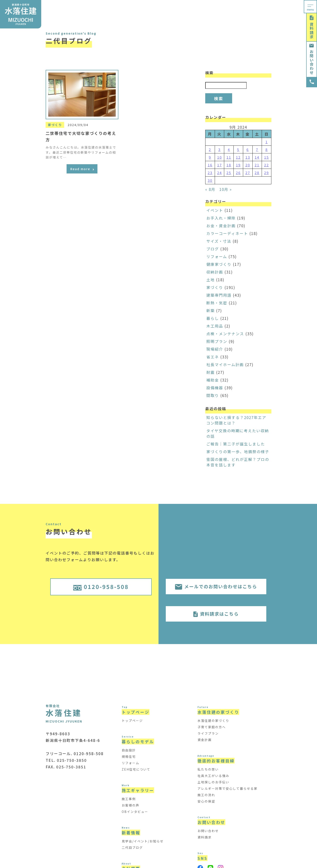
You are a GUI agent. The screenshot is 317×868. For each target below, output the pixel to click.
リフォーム (217, 256)
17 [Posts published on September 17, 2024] (220, 165)
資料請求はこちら (216, 614)
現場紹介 (215, 349)
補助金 (213, 380)
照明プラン (217, 341)
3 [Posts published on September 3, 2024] (219, 149)
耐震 (211, 372)
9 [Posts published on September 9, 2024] (210, 157)
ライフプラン (208, 733)
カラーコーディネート (227, 233)
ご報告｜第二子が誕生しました (236, 444)
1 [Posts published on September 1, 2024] (267, 142)
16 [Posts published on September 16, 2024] (210, 165)
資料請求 (312, 27)
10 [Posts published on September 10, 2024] (220, 157)
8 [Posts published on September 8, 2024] (267, 149)
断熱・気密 (217, 303)
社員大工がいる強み (213, 776)
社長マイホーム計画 (225, 364)
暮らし (213, 318)
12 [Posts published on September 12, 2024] (238, 157)
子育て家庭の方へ (212, 727)
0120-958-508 (101, 587)
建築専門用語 (219, 295)
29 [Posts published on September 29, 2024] (267, 173)
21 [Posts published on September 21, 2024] (257, 165)
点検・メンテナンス (225, 334)
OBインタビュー (135, 812)
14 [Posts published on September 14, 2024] (257, 157)
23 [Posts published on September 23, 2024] (210, 173)
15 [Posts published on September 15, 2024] (267, 157)
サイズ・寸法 (219, 241)
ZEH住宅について (136, 769)
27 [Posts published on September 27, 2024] (248, 173)
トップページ (132, 721)
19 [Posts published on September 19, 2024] (238, 165)
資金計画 (205, 740)
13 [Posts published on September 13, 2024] (248, 157)
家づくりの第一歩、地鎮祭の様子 (238, 452)
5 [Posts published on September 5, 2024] (238, 149)
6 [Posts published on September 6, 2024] (248, 149)
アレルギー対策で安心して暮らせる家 (227, 788)
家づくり (215, 287)
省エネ (213, 357)
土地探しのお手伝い (213, 782)
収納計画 (215, 272)
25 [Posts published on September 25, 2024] (229, 173)
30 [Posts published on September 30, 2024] (210, 180)
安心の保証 (206, 801)
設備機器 (215, 388)
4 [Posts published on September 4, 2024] (229, 149)
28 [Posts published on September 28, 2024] (257, 173)
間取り (213, 395)
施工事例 (129, 799)
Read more (82, 169)
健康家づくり (219, 264)
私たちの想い (208, 769)
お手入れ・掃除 (221, 218)
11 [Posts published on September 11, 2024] (229, 157)
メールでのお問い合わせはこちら (216, 586)
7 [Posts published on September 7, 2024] (257, 149)
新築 (211, 310)
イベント (215, 210)
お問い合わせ (312, 59)
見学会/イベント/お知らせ (143, 841)
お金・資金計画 (221, 226)
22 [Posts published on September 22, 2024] (267, 165)
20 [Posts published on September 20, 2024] (248, 165)
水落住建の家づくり (213, 721)
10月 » (226, 189)
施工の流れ (206, 795)
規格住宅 (129, 756)
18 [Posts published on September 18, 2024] (229, 165)
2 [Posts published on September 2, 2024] (210, 149)
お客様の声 (131, 805)
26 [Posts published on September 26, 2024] (238, 173)
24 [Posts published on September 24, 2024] (220, 173)
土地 (211, 280)
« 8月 (210, 189)
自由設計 (129, 750)
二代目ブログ (132, 848)
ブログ (213, 249)
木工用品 (215, 326)
